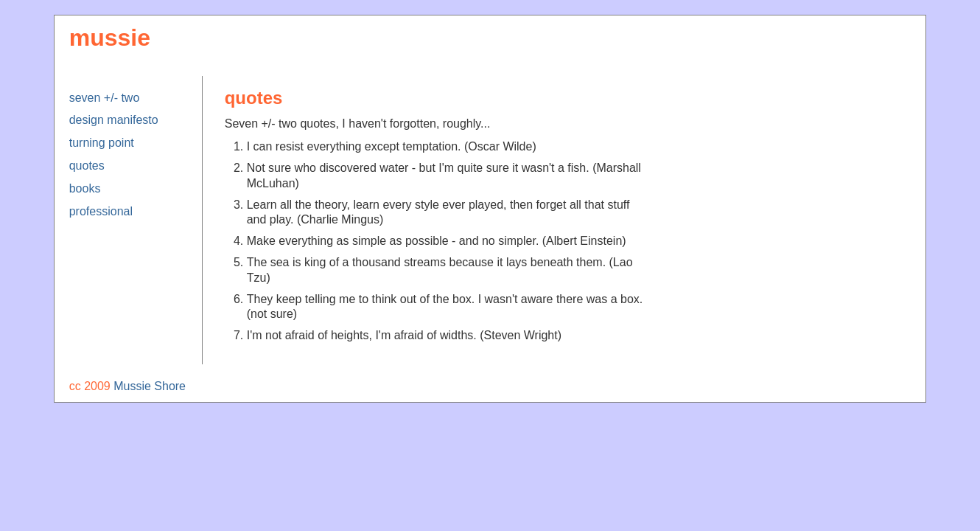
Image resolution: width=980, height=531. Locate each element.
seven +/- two (105, 98)
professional (101, 211)
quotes (87, 166)
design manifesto (114, 120)
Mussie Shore (150, 386)
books (85, 188)
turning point (102, 143)
